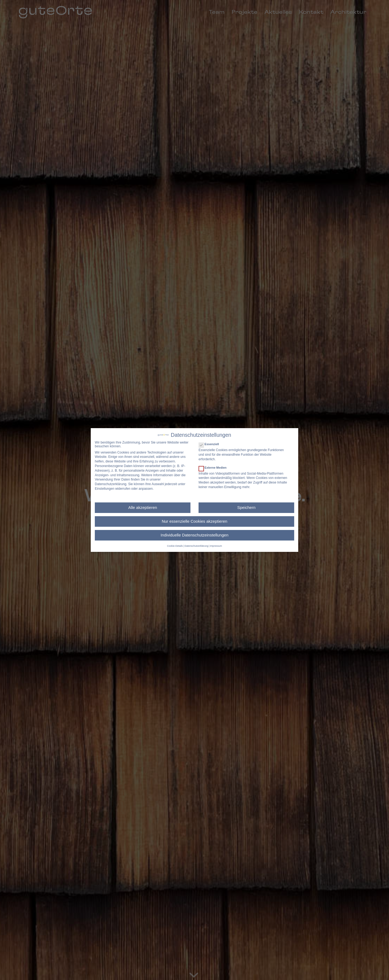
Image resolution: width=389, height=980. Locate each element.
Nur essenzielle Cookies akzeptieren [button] (195, 521)
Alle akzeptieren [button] (143, 507)
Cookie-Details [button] (175, 546)
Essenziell (211, 444)
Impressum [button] (216, 546)
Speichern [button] (246, 507)
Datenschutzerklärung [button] (196, 546)
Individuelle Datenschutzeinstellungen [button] (194, 535)
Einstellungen (105, 489)
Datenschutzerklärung (111, 484)
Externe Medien (215, 468)
